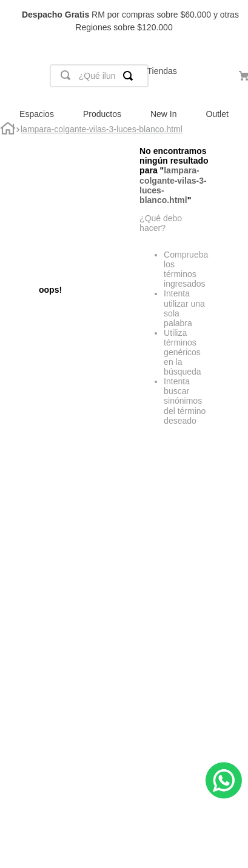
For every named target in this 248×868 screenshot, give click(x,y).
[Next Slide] (233, 22)
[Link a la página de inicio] (8, 130)
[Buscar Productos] (130, 76)
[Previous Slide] (15, 22)
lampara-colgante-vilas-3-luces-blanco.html (102, 129)
